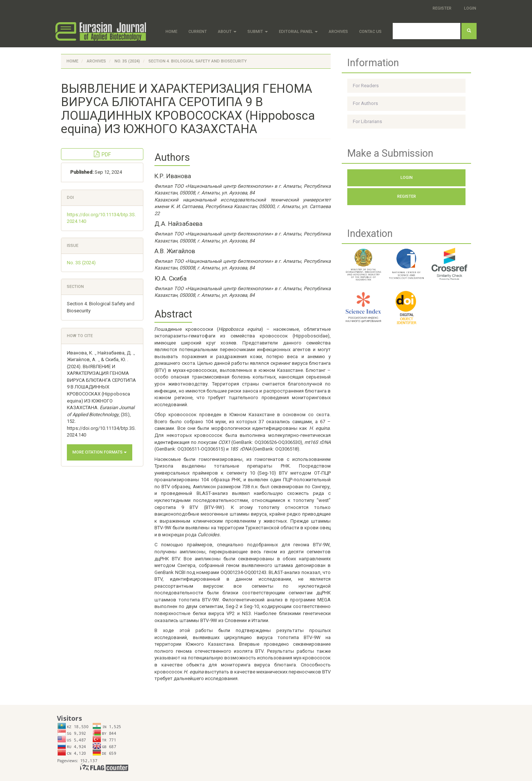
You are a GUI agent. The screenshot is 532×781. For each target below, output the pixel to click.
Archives (338, 32)
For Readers (366, 86)
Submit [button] (258, 32)
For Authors (365, 103)
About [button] (227, 32)
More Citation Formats (100, 452)
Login (470, 8)
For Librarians (367, 121)
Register (442, 8)
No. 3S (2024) (127, 61)
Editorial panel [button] (298, 32)
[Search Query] (427, 31)
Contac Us (370, 32)
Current (198, 32)
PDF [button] (102, 154)
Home (171, 32)
